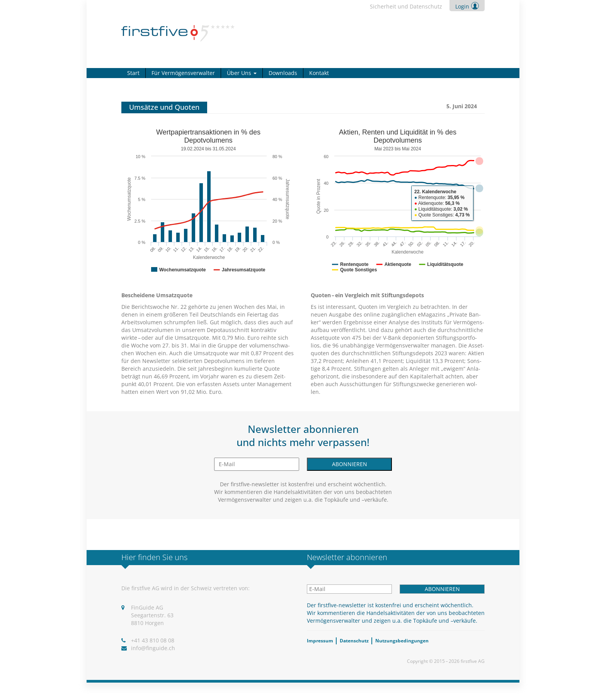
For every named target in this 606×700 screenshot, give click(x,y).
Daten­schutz (354, 641)
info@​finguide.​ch (153, 648)
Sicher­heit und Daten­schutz (406, 6)
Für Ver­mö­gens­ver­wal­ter (183, 73)
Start (133, 73)
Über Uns (242, 73)
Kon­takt (319, 73)
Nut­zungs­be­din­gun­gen (402, 641)
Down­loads (283, 73)
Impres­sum (320, 641)
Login (462, 6)
